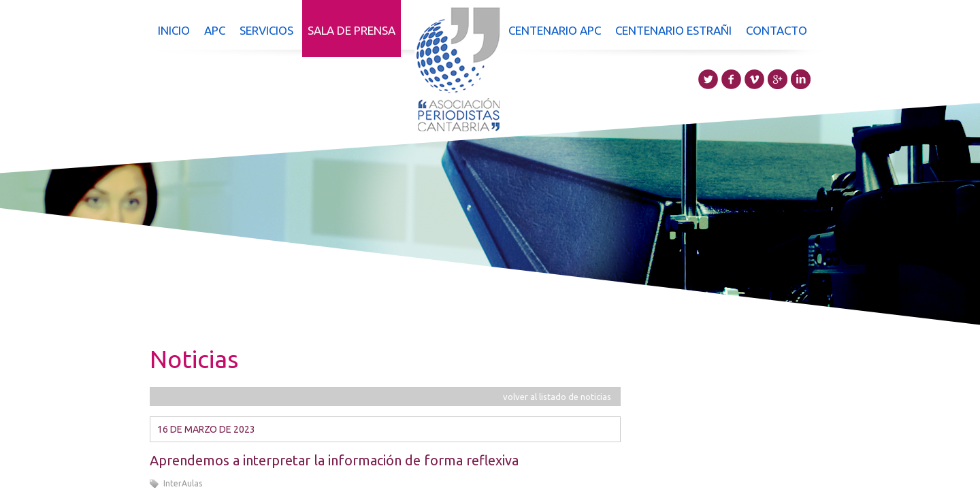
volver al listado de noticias (557, 397)
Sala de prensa (352, 30)
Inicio (174, 30)
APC (215, 30)
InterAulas (183, 483)
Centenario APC (555, 30)
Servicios (266, 30)
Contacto (777, 30)
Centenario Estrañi (673, 30)
